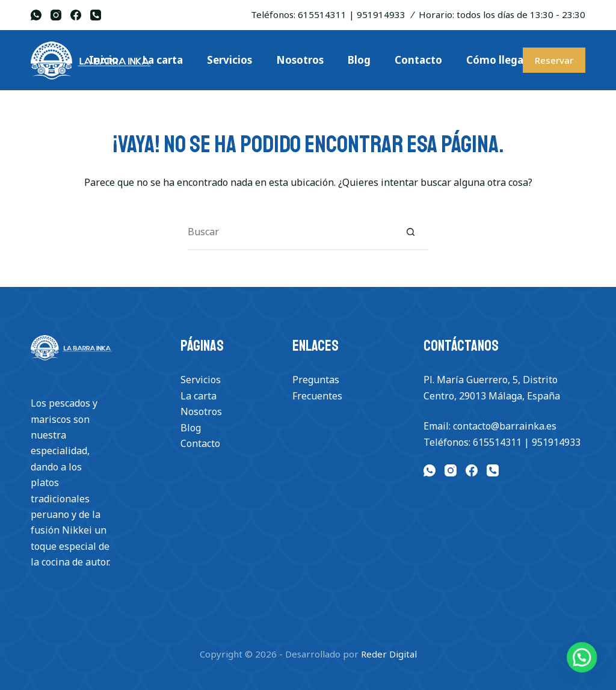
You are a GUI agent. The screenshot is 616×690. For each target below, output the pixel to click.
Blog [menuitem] (359, 60)
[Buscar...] (290, 232)
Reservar (554, 60)
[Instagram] (56, 15)
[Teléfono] (96, 15)
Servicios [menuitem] (229, 60)
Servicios (201, 380)
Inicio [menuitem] (104, 60)
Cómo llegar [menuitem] (497, 60)
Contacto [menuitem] (418, 60)
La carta (199, 396)
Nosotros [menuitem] (300, 60)
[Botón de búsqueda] (410, 232)
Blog (191, 428)
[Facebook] (76, 15)
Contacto (200, 443)
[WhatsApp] (36, 15)
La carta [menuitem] (163, 60)
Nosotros (201, 411)
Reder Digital (389, 654)
